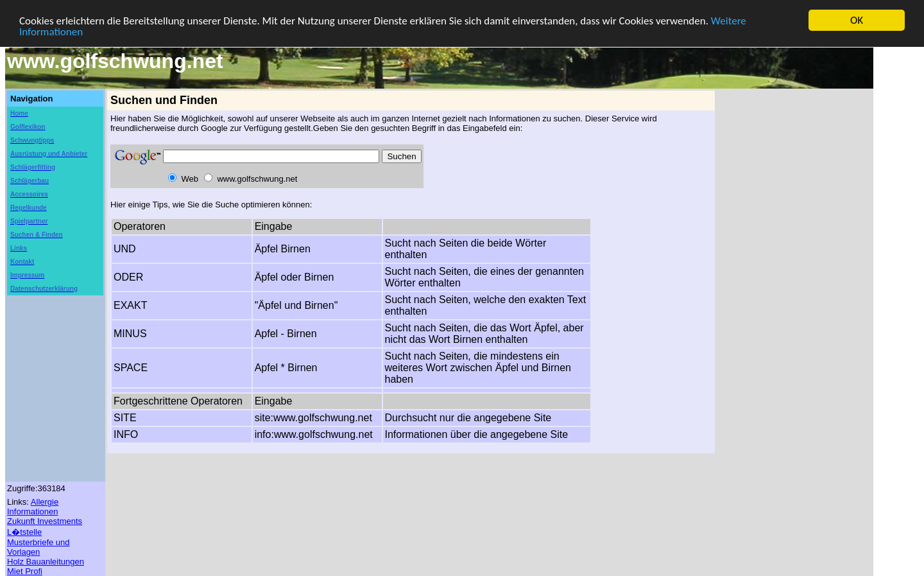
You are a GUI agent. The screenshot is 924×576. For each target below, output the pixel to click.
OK (857, 20)
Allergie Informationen (33, 507)
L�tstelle (24, 532)
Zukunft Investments (45, 521)
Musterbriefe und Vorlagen (38, 547)
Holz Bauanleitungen (46, 562)
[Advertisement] (789, 283)
